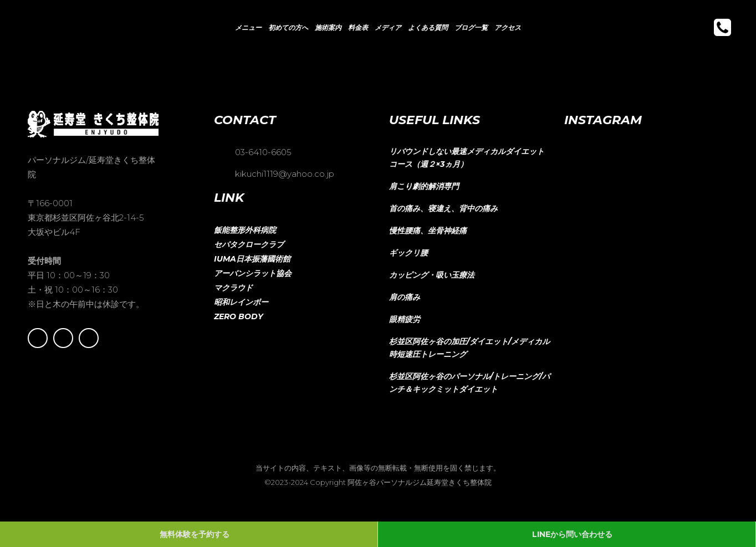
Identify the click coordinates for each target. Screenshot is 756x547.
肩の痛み (405, 297)
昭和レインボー (241, 302)
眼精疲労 (405, 319)
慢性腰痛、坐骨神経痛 (428, 231)
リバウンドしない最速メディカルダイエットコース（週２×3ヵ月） (467, 158)
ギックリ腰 (408, 253)
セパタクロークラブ (249, 244)
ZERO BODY (239, 316)
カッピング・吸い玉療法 (432, 275)
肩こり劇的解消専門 (424, 186)
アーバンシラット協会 (253, 273)
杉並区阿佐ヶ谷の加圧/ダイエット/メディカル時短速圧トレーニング (469, 348)
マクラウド (233, 288)
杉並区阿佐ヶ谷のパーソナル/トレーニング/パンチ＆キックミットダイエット (469, 383)
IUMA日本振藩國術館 (252, 259)
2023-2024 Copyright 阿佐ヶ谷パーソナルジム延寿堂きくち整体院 (381, 482)
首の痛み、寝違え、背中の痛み (443, 208)
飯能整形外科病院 (245, 230)
